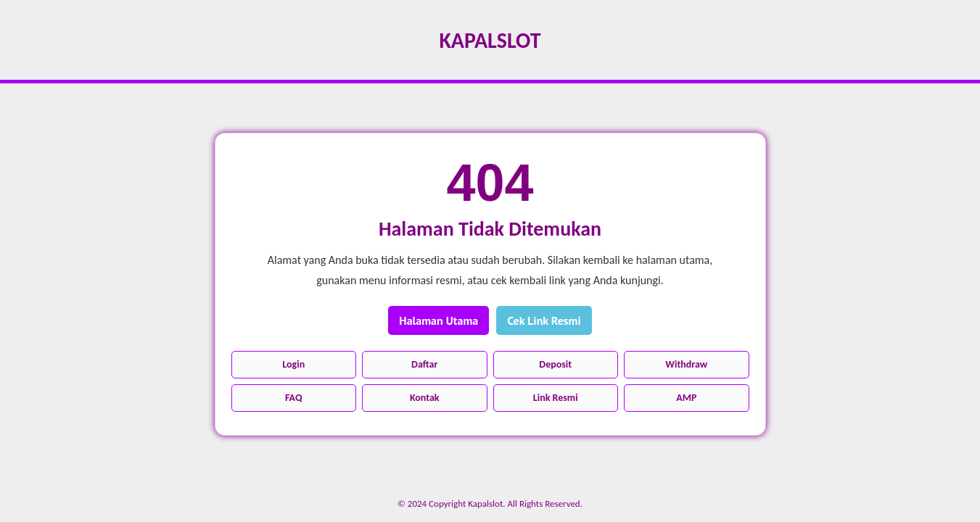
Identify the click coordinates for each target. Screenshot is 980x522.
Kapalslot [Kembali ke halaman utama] (490, 40)
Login (293, 364)
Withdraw (686, 364)
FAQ (294, 398)
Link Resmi (556, 398)
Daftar (424, 364)
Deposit (555, 364)
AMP (686, 398)
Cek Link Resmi (544, 320)
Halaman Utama (438, 320)
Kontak (425, 398)
